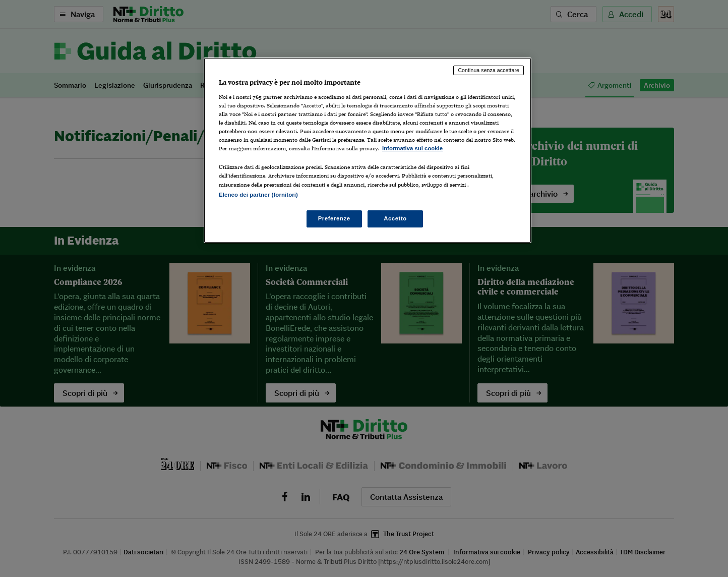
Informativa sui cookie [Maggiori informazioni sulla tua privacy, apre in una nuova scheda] (412, 148)
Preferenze (334, 218)
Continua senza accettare (489, 70)
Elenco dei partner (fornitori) (258, 195)
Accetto (395, 218)
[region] (368, 150)
